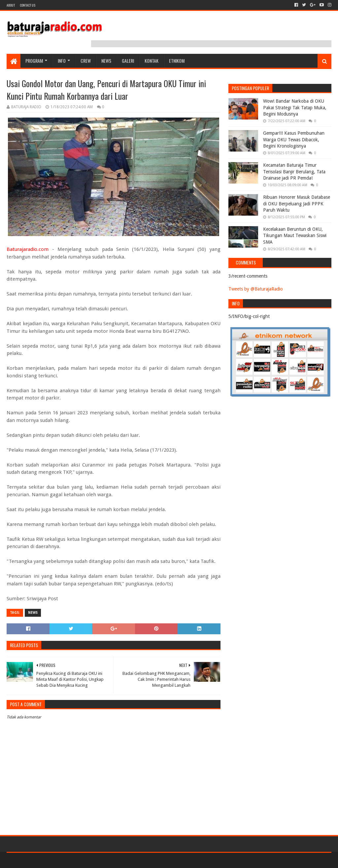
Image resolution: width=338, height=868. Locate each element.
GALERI (128, 61)
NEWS (106, 61)
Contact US (28, 5)
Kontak (152, 61)
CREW (86, 61)
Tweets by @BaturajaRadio (256, 289)
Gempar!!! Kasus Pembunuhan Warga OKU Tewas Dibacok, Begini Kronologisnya (294, 139)
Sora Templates (43, 860)
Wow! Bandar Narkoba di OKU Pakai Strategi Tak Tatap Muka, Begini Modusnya (295, 107)
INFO (62, 61)
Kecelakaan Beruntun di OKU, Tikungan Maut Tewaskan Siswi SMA (295, 236)
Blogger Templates (81, 860)
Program (34, 61)
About (11, 5)
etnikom (177, 61)
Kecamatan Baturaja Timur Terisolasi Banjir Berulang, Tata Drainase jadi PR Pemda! (294, 172)
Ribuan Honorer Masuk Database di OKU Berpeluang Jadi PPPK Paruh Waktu (297, 204)
